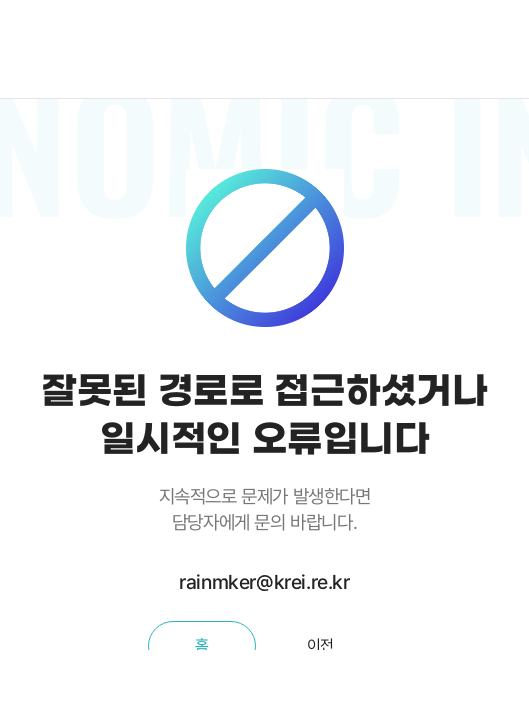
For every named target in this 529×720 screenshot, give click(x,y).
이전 (320, 645)
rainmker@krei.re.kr (264, 582)
